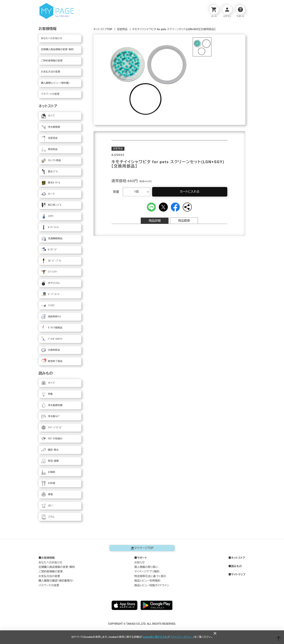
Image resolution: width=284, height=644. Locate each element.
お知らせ (140, 563)
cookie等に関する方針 (155, 637)
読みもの (236, 566)
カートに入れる (190, 192)
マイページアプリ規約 (147, 572)
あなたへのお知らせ (50, 563)
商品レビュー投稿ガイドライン (152, 585)
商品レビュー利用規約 (147, 581)
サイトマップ (238, 575)
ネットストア (238, 558)
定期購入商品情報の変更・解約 (57, 567)
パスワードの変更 (49, 585)
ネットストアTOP (103, 29)
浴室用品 (122, 29)
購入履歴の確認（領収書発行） (56, 581)
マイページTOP (142, 548)
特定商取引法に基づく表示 (150, 576)
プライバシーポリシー (181, 637)
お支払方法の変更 (49, 576)
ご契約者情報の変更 (51, 572)
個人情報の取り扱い (146, 567)
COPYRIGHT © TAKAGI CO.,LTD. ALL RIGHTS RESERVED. (142, 624)
